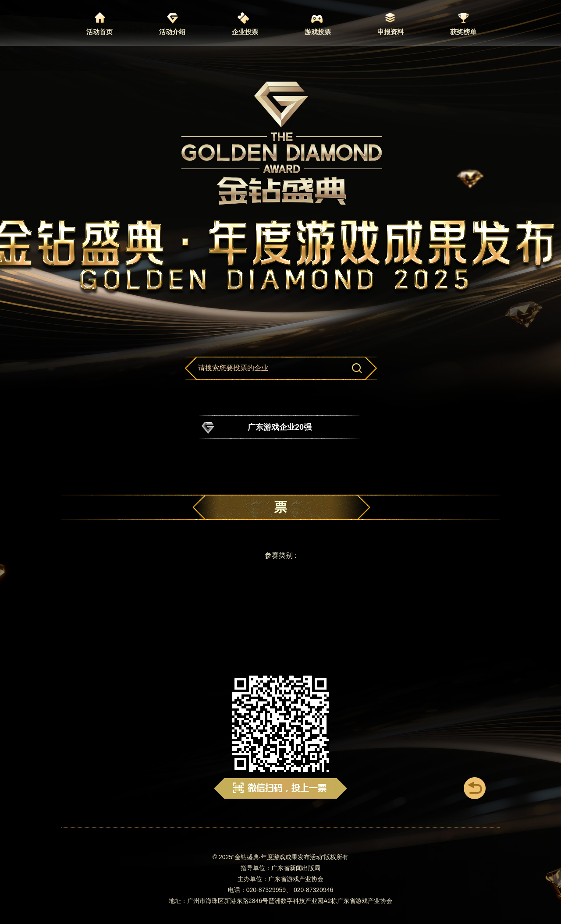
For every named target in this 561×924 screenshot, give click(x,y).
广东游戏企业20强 (280, 427)
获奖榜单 (463, 32)
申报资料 (391, 32)
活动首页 (99, 32)
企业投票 (245, 32)
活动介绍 (172, 32)
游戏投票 (318, 32)
